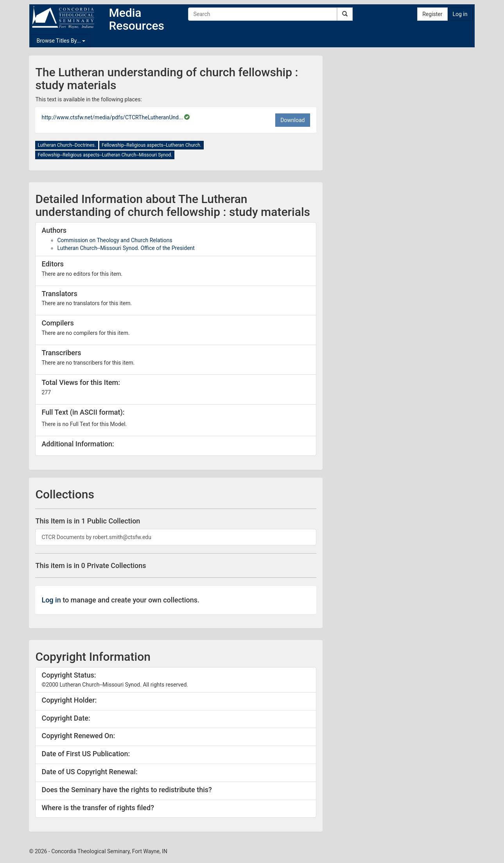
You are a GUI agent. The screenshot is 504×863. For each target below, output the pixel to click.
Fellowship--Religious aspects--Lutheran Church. (152, 145)
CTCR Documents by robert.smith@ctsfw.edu (96, 537)
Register (432, 14)
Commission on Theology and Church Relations (115, 240)
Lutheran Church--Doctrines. (66, 145)
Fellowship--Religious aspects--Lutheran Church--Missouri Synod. (105, 155)
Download (292, 120)
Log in (460, 14)
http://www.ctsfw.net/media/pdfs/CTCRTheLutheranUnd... (113, 117)
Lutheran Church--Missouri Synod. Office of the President (126, 248)
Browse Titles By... (61, 41)
